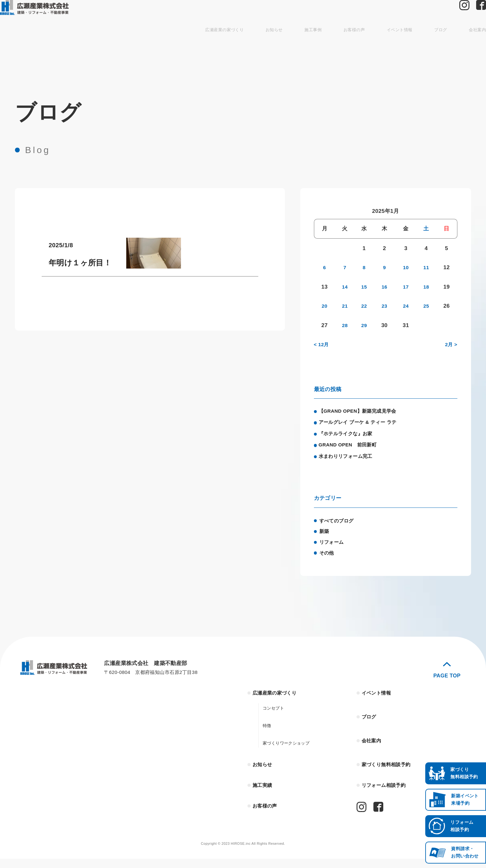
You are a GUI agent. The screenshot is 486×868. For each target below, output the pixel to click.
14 (344, 287)
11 (427, 267)
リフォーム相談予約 (387, 794)
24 (406, 306)
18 (427, 287)
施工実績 (264, 794)
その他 (328, 558)
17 (406, 287)
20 (324, 306)
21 (344, 306)
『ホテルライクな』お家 (350, 436)
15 (365, 287)
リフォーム (333, 548)
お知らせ (235, 44)
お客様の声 (320, 44)
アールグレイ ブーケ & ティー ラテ (364, 424)
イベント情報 (369, 44)
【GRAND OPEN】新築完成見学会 (364, 411)
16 (385, 287)
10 (406, 267)
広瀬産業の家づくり (181, 44)
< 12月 (322, 344)
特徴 (268, 732)
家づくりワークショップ (290, 750)
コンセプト (275, 715)
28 (344, 325)
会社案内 (452, 44)
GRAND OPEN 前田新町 (352, 449)
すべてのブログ (339, 526)
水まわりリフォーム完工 (350, 461)
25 (427, 306)
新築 (325, 537)
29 (365, 325)
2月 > (451, 344)
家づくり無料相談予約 (390, 772)
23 (385, 306)
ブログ (413, 44)
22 (365, 306)
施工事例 (276, 44)
